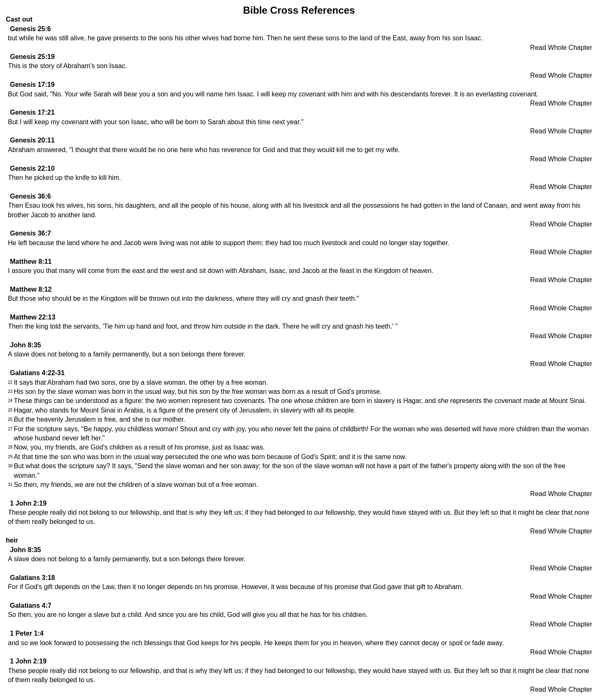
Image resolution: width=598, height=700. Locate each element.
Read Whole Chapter (561, 48)
